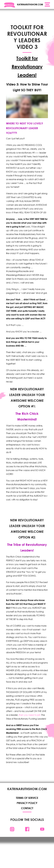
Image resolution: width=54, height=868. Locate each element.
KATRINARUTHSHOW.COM (30, 4)
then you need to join (30, 715)
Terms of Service (27, 798)
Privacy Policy (27, 803)
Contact (27, 808)
